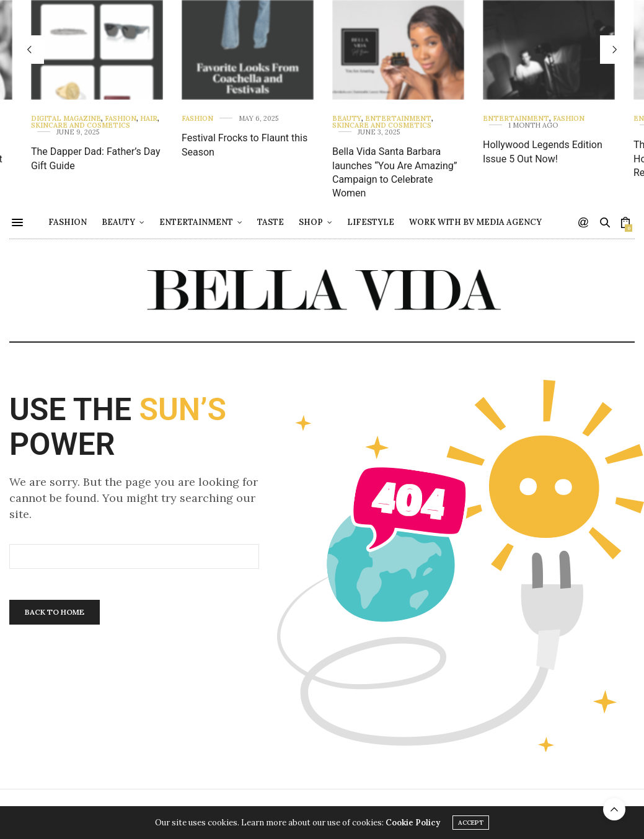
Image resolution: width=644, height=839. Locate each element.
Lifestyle (402, 222)
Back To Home (55, 612)
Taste (302, 222)
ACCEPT (471, 823)
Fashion (121, 119)
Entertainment (398, 119)
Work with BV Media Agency (507, 222)
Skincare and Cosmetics (81, 125)
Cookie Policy (413, 823)
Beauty (347, 119)
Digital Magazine (66, 119)
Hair (149, 119)
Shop (342, 222)
